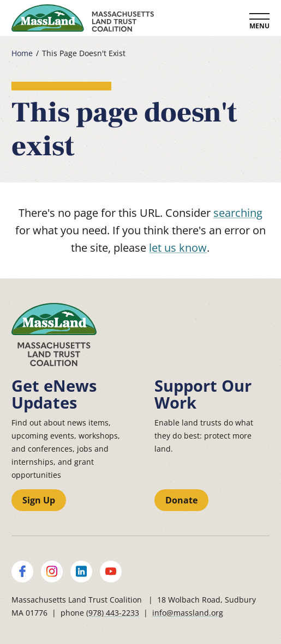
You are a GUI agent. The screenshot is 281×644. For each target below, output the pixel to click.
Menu (259, 26)
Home (22, 53)
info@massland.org (188, 613)
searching (238, 213)
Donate (181, 500)
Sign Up (39, 500)
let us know (178, 248)
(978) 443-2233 (113, 613)
